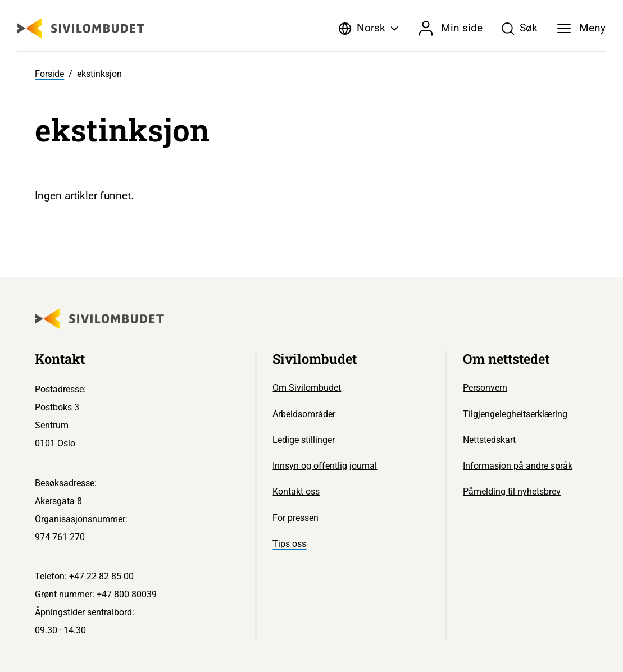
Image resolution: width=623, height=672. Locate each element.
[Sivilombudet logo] (81, 28)
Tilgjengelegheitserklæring (515, 414)
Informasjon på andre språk (518, 466)
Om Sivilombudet (307, 388)
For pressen (295, 518)
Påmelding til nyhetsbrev (512, 492)
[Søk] (520, 29)
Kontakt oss (296, 492)
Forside (49, 74)
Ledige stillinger (304, 440)
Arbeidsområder (304, 414)
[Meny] (581, 29)
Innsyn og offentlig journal (325, 466)
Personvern (485, 388)
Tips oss (289, 544)
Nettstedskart (489, 440)
